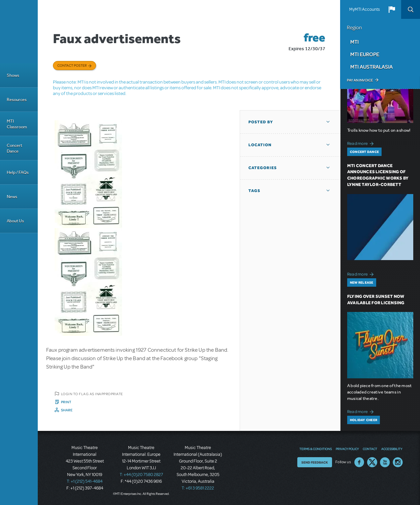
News (12, 197)
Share (67, 410)
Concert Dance (14, 148)
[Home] (19, 32)
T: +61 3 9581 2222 (198, 488)
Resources (17, 100)
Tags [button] (254, 191)
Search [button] (411, 9)
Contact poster (72, 65)
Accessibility (392, 449)
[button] (392, 9)
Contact (370, 449)
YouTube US (385, 462)
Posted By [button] (261, 122)
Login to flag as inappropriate (92, 394)
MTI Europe (365, 54)
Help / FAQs (18, 172)
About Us (15, 221)
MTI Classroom (17, 124)
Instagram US (398, 462)
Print (66, 402)
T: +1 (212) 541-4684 (85, 481)
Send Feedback (315, 462)
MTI (354, 42)
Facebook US (359, 462)
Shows (13, 75)
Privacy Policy (347, 449)
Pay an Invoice (360, 80)
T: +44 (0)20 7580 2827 (141, 475)
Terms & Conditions (316, 449)
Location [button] (260, 145)
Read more (362, 143)
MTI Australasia (371, 67)
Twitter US (372, 462)
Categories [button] (263, 168)
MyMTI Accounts (365, 9)
